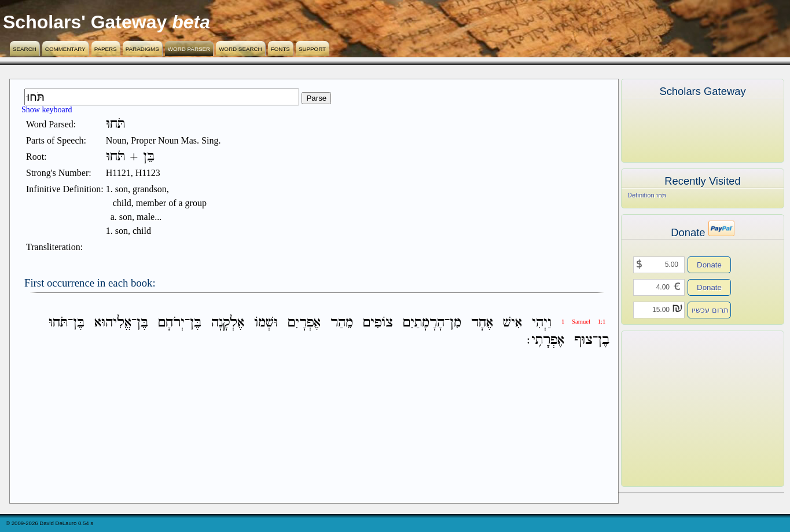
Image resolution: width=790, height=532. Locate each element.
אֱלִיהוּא (113, 323)
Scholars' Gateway (85, 22)
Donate (709, 265)
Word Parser (189, 49)
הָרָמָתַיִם (424, 323)
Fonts (280, 49)
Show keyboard (47, 110)
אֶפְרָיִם (304, 323)
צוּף (583, 340)
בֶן (604, 340)
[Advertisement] (685, 409)
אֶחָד (482, 323)
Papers (106, 49)
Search (25, 49)
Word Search (240, 49)
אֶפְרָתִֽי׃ (545, 340)
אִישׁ (512, 323)
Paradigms (142, 49)
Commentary (65, 49)
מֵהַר (342, 323)
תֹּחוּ (58, 323)
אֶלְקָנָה (228, 323)
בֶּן (196, 323)
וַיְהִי (542, 323)
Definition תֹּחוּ (647, 195)
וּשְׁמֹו (266, 323)
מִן (455, 323)
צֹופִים (378, 323)
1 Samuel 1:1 (583, 322)
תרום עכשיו (710, 310)
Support (312, 49)
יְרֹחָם (171, 323)
